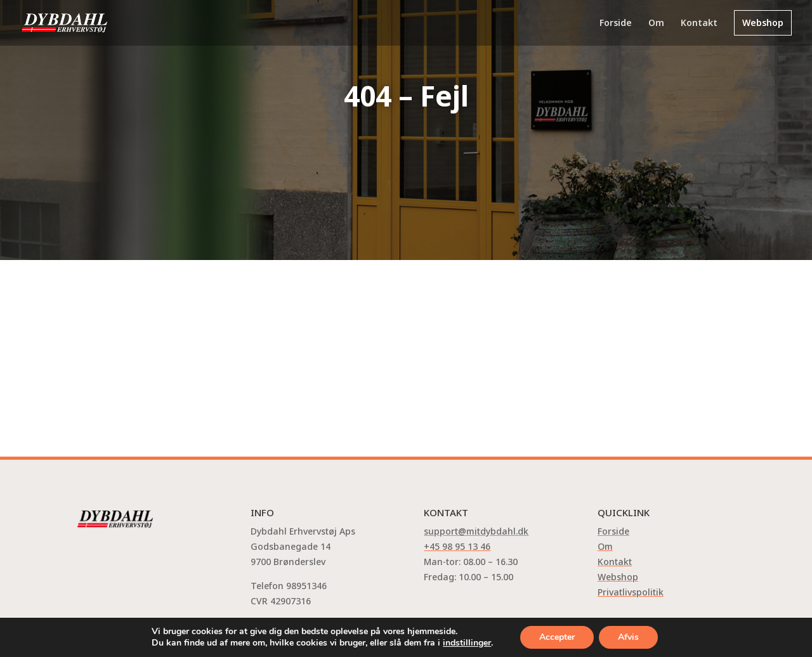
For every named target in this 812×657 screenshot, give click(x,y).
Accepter (557, 637)
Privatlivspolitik (631, 592)
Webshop (763, 23)
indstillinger (467, 643)
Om (656, 23)
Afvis (628, 637)
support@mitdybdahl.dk (476, 531)
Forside (616, 23)
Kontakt (699, 23)
